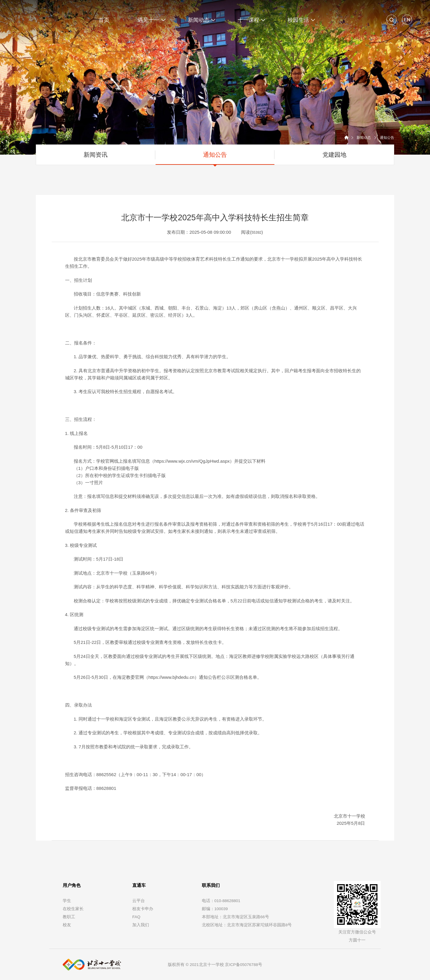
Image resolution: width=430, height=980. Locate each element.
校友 (67, 925)
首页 (104, 20)
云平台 (139, 901)
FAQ (136, 917)
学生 (67, 901)
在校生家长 (73, 909)
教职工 (69, 917)
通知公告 (387, 138)
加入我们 (141, 925)
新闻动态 (364, 138)
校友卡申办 (143, 909)
